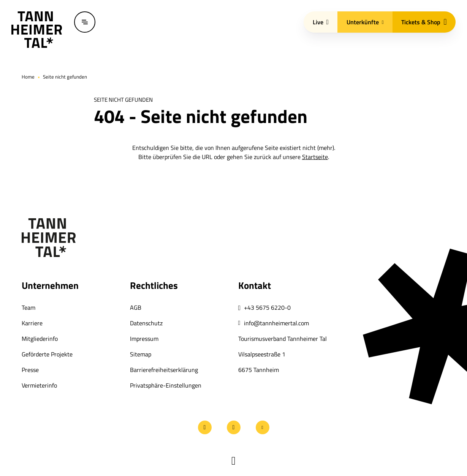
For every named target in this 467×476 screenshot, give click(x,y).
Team (28, 307)
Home (28, 77)
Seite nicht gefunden (65, 77)
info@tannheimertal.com (276, 323)
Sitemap (141, 354)
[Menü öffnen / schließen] (85, 22)
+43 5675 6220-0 (267, 307)
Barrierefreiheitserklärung (164, 370)
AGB (136, 307)
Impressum (144, 339)
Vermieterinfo (39, 385)
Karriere (32, 323)
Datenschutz (146, 323)
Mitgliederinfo (40, 339)
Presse (30, 370)
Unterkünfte (365, 22)
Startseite (315, 157)
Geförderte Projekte (47, 354)
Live (321, 22)
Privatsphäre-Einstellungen (166, 385)
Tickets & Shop (424, 22)
